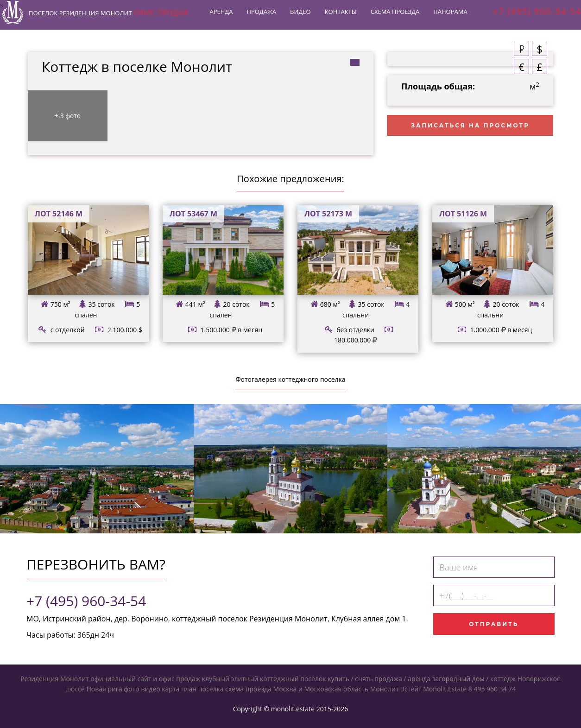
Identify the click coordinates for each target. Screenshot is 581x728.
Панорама (445, 16)
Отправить (494, 624)
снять (364, 679)
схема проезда (248, 689)
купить (338, 679)
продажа (388, 679)
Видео (296, 16)
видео (150, 689)
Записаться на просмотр (470, 125)
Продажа (257, 16)
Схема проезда (391, 16)
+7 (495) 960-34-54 (86, 601)
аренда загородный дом (446, 679)
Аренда (217, 16)
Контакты (336, 16)
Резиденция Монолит (114, 18)
